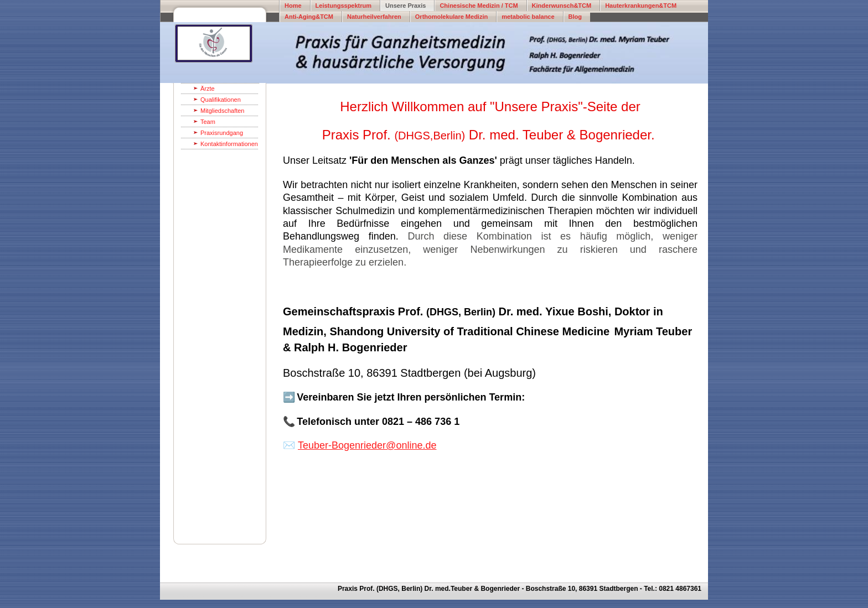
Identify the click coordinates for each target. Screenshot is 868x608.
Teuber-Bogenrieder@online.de (367, 445)
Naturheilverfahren (374, 17)
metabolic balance (528, 17)
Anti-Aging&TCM (309, 17)
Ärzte (208, 89)
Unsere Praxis (405, 6)
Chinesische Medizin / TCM (479, 6)
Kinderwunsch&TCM (562, 6)
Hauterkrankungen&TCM (641, 6)
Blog (575, 17)
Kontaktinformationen (229, 144)
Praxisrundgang (222, 133)
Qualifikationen (221, 100)
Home (293, 6)
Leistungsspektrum (343, 6)
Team (208, 122)
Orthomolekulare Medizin (451, 17)
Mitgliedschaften (223, 111)
